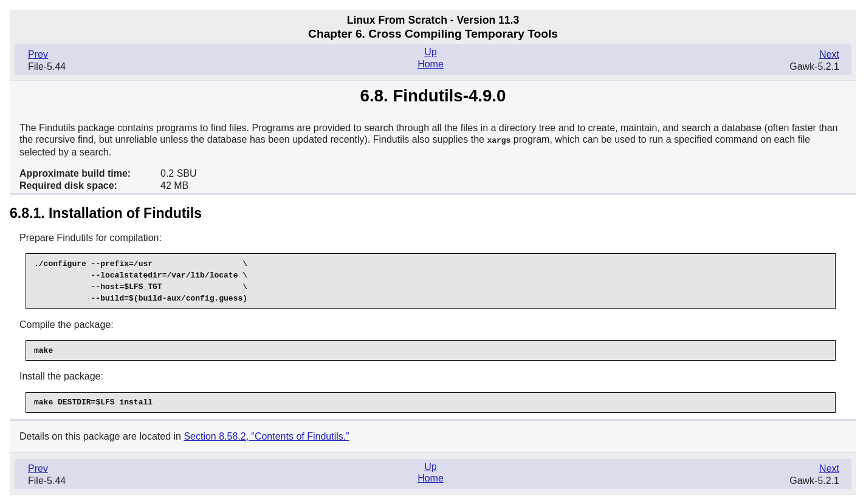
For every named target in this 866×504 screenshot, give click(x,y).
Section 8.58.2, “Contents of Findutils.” (266, 436)
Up (430, 52)
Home (431, 64)
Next (829, 54)
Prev (38, 54)
